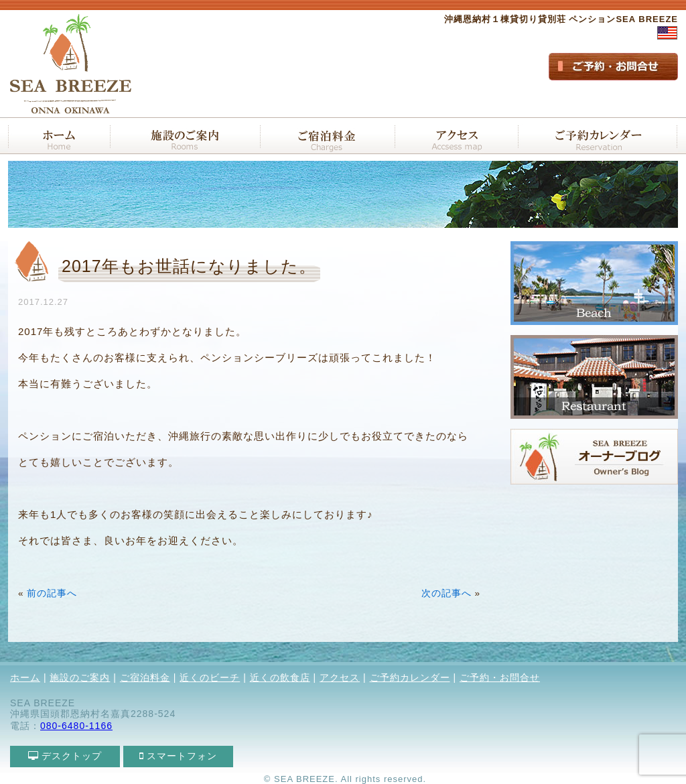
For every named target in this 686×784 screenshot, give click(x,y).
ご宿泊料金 (145, 677)
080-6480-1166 (76, 726)
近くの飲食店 (280, 677)
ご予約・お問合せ (500, 677)
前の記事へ (52, 593)
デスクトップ (65, 756)
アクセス (340, 677)
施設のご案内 (80, 677)
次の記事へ (447, 593)
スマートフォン (179, 756)
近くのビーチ (210, 677)
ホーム (25, 677)
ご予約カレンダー (410, 677)
